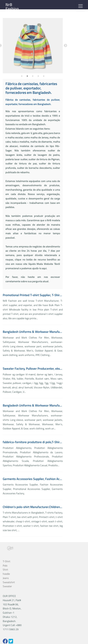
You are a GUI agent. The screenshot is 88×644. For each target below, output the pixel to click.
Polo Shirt (5, 568)
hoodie (6, 574)
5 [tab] (44, 76)
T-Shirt (6, 561)
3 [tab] (33, 76)
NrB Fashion (12, 7)
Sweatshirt (9, 582)
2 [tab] (27, 76)
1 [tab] (22, 76)
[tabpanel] (33, 46)
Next (65, 46)
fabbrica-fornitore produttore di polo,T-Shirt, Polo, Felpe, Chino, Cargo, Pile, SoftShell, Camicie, (33, 442)
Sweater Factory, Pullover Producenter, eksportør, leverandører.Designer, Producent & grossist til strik (33, 369)
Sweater (7, 586)
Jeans (6, 578)
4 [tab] (38, 76)
